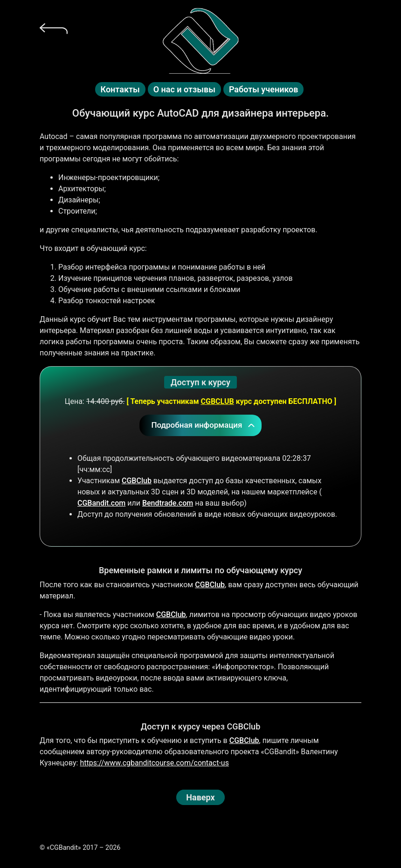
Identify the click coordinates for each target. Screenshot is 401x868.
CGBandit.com (101, 503)
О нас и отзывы (184, 89)
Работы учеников (264, 89)
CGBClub (137, 481)
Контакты (120, 89)
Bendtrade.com (168, 503)
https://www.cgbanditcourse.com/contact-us (154, 763)
